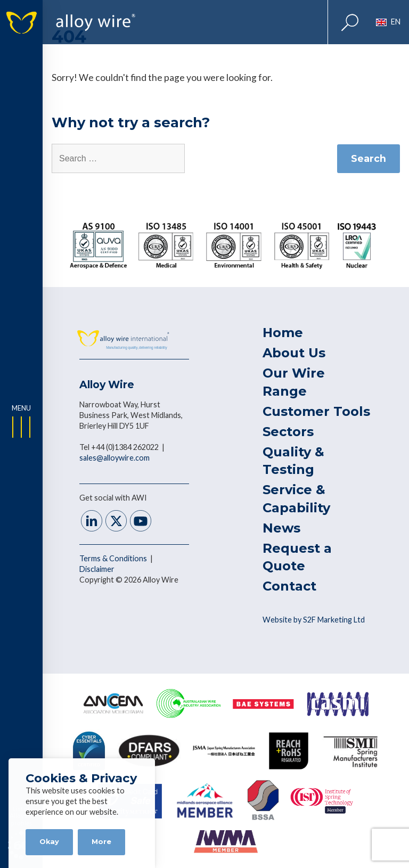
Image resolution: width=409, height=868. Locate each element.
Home (283, 333)
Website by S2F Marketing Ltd (314, 620)
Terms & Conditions (114, 558)
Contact (289, 586)
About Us (294, 353)
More (101, 842)
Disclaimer (97, 569)
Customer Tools (316, 411)
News (281, 528)
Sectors (288, 432)
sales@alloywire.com (114, 458)
